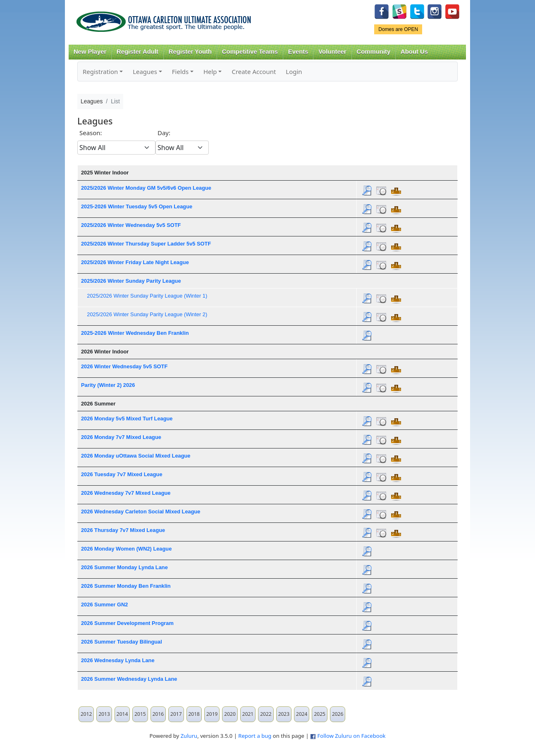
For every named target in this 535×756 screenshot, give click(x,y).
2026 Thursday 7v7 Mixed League (123, 530)
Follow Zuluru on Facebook (351, 736)
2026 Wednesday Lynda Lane (118, 660)
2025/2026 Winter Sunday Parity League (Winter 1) (147, 296)
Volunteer (332, 52)
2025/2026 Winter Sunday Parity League (131, 281)
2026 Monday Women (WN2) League (126, 549)
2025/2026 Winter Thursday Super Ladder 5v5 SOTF (146, 244)
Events (298, 52)
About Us (414, 52)
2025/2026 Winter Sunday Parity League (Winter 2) (147, 314)
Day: (164, 133)
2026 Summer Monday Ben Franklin (126, 586)
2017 (176, 714)
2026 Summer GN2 (104, 605)
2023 (284, 714)
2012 (86, 714)
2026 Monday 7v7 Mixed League (121, 437)
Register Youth (190, 52)
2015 (140, 714)
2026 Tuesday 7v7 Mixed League (122, 474)
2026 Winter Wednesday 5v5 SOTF (124, 366)
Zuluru (189, 736)
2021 (248, 714)
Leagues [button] (145, 72)
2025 (319, 714)
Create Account (254, 72)
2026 (338, 714)
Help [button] (210, 72)
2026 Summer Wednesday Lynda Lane (129, 679)
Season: (91, 133)
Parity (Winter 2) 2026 (108, 385)
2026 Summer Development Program (127, 623)
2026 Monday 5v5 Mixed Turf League (127, 419)
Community (374, 52)
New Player (90, 52)
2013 (104, 714)
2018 (194, 714)
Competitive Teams (250, 52)
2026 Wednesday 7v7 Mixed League (126, 493)
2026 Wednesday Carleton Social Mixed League (141, 512)
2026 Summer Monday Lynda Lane (124, 567)
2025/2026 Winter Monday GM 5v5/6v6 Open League (146, 188)
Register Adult (137, 52)
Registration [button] (100, 72)
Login (294, 72)
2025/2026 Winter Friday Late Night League (135, 262)
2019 (212, 714)
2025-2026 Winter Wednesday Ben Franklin (135, 333)
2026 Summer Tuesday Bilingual (122, 642)
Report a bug (255, 736)
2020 (230, 714)
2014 (122, 714)
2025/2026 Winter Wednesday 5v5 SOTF (131, 225)
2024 (302, 714)
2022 (266, 714)
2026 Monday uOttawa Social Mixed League (136, 456)
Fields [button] (180, 72)
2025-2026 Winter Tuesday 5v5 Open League (137, 206)
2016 (158, 714)
